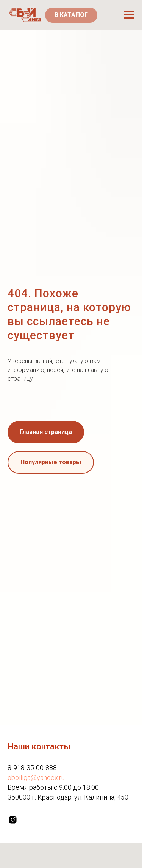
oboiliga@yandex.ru (36, 777)
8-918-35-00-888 (32, 768)
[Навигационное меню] (129, 15)
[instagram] (13, 820)
